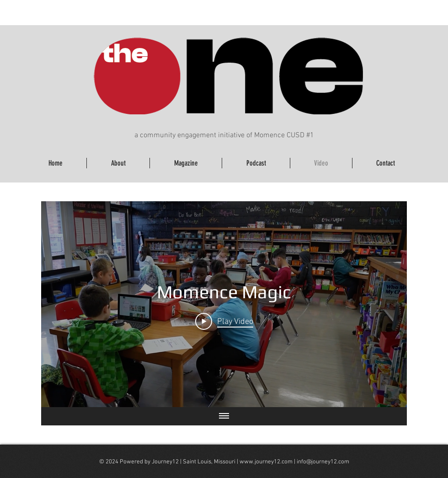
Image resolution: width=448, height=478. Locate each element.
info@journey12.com (323, 462)
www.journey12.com (266, 462)
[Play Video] (224, 321)
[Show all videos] (224, 416)
